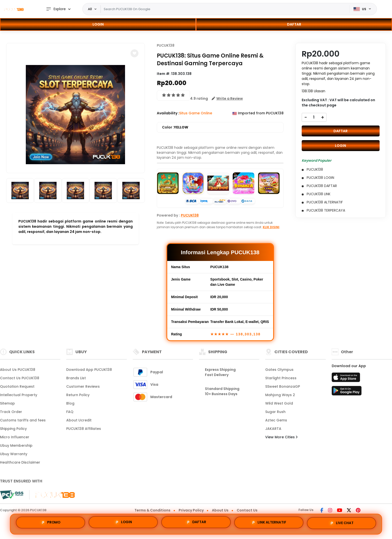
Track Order (11, 412)
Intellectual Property (19, 395)
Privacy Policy (191, 510)
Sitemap (7, 403)
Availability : (168, 113)
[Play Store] (347, 392)
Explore (56, 9)
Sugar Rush (275, 412)
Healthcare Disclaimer (20, 462)
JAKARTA (273, 429)
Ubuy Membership (16, 445)
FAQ (70, 412)
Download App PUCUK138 (89, 370)
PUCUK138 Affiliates (84, 429)
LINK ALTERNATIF (269, 523)
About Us (220, 510)
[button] (134, 53)
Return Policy (78, 395)
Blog (70, 403)
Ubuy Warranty (14, 454)
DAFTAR (294, 24)
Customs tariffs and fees (23, 420)
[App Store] (347, 379)
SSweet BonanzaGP (283, 386)
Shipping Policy (13, 429)
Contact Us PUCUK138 (20, 378)
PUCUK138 (166, 45)
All (90, 9)
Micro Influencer (15, 437)
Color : (175, 127)
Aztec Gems (276, 420)
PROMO (50, 522)
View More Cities (281, 437)
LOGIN (98, 24)
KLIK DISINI (271, 227)
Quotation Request (17, 386)
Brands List (76, 378)
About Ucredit (79, 420)
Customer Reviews (83, 386)
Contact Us (247, 510)
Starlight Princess (281, 378)
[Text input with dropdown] (225, 9)
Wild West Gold (279, 403)
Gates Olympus (279, 370)
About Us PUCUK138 (18, 370)
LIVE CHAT (342, 524)
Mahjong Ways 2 (280, 395)
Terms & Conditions (152, 510)
